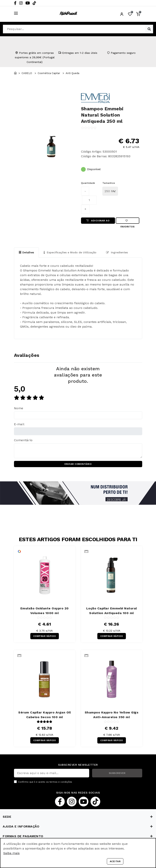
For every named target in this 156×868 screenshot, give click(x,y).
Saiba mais (11, 853)
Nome (19, 408)
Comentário (23, 440)
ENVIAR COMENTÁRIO (78, 464)
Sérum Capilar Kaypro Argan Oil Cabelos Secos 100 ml (44, 715)
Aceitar (115, 861)
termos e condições (61, 782)
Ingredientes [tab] (117, 252)
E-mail (19, 424)
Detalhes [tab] (26, 252)
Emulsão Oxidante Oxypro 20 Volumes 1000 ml (45, 611)
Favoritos (128, 222)
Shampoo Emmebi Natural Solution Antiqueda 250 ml (102, 115)
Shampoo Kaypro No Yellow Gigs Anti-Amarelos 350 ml (112, 715)
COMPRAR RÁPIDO (45, 636)
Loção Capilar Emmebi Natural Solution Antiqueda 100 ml (112, 611)
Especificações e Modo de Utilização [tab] (70, 252)
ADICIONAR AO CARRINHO (98, 221)
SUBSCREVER (117, 773)
